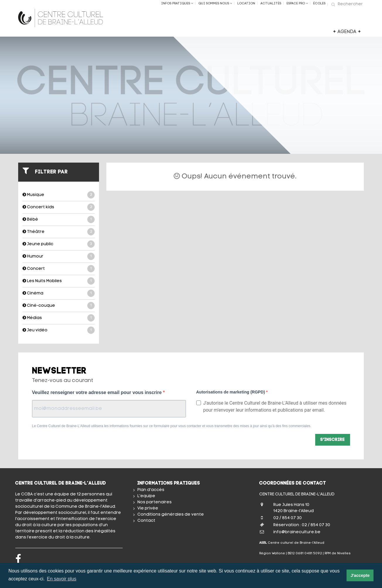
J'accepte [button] (360, 575)
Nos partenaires (155, 502)
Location (246, 4)
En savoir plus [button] (62, 579)
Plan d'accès (151, 490)
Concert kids (59, 207)
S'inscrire (333, 440)
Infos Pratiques (177, 4)
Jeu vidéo (59, 330)
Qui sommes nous (215, 4)
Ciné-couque (59, 306)
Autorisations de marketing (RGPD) (231, 392)
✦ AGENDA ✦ (347, 32)
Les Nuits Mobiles (59, 281)
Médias (59, 318)
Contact (146, 521)
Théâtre (59, 232)
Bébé (59, 220)
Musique (59, 195)
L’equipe (146, 496)
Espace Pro (297, 4)
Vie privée (148, 508)
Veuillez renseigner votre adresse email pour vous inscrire (97, 392)
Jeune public (59, 244)
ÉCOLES (319, 4)
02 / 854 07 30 (288, 518)
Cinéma (59, 293)
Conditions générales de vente (171, 515)
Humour (59, 256)
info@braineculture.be (297, 532)
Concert (59, 269)
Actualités (271, 4)
